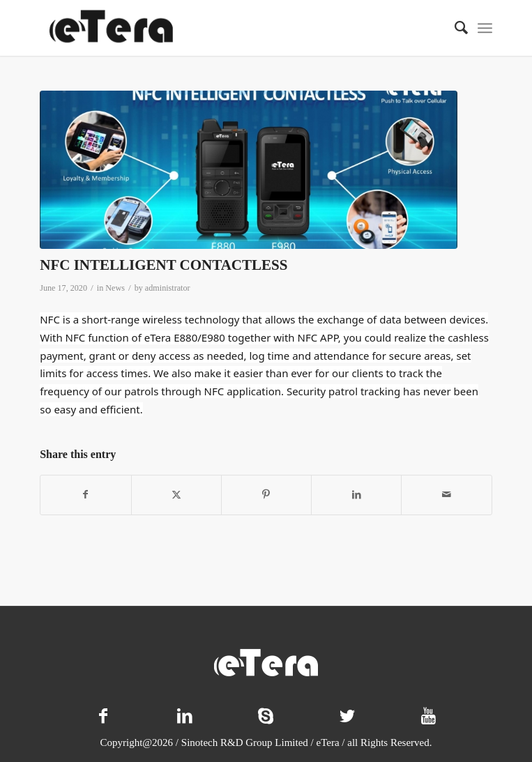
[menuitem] (454, 28)
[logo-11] (221, 28)
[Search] (454, 28)
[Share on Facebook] (85, 495)
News (115, 288)
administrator (168, 288)
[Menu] (485, 28)
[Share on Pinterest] (266, 495)
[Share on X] (176, 495)
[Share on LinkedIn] (356, 495)
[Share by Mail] (446, 495)
